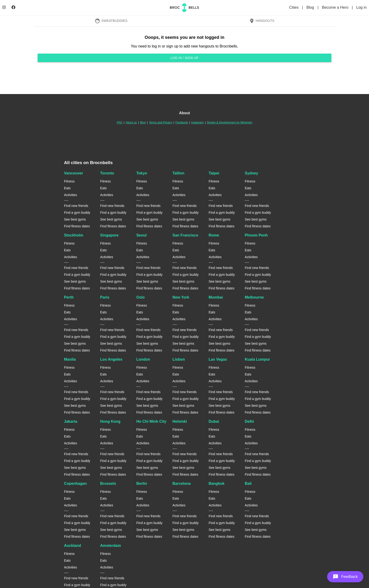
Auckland (72, 546)
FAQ (120, 122)
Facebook (182, 122)
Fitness (69, 181)
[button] (345, 577)
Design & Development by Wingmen (230, 122)
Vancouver (74, 173)
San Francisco (185, 235)
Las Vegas (218, 359)
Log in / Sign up (184, 58)
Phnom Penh (256, 235)
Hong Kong (110, 421)
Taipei (214, 173)
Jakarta (71, 421)
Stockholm (74, 235)
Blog (311, 7)
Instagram (197, 122)
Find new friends (76, 206)
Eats (67, 188)
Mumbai (216, 297)
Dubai (214, 421)
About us (131, 122)
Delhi (249, 421)
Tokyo (142, 173)
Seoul (141, 235)
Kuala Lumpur (257, 359)
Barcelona (182, 483)
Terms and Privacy (161, 122)
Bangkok (217, 483)
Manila (70, 359)
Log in (361, 7)
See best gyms (75, 219)
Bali (248, 483)
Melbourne (254, 297)
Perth (69, 297)
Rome (214, 235)
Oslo (140, 297)
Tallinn (178, 173)
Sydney (251, 173)
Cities (294, 7)
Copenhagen (75, 483)
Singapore (109, 235)
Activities (70, 195)
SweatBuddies (111, 21)
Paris (105, 297)
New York (181, 297)
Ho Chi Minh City (151, 421)
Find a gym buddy (77, 213)
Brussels (108, 483)
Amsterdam (111, 546)
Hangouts (262, 21)
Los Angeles (111, 359)
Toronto (107, 173)
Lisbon (179, 359)
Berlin (142, 483)
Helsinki (180, 421)
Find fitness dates (77, 226)
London (143, 359)
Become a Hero (336, 7)
